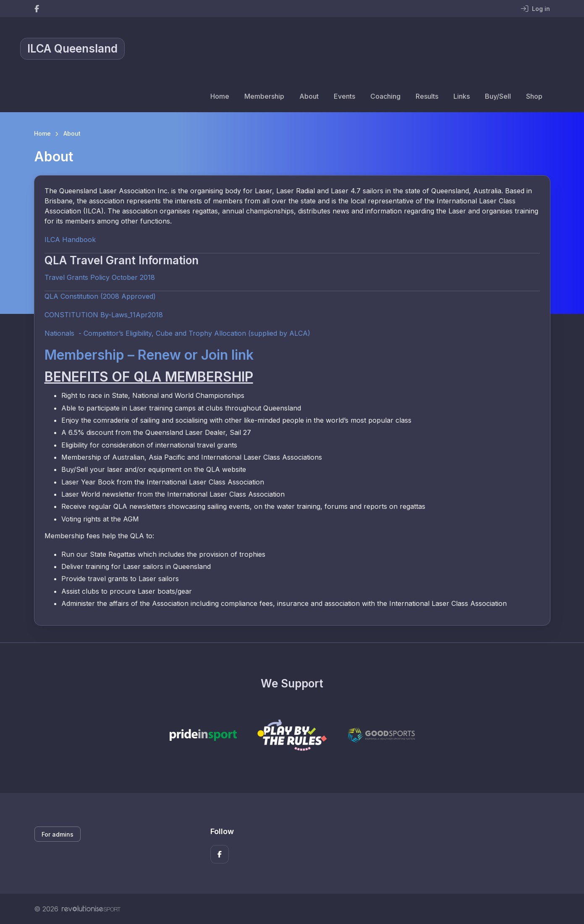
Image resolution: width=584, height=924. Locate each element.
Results (427, 96)
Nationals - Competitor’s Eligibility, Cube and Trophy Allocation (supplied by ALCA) (177, 333)
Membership (264, 96)
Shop (534, 96)
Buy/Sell (498, 96)
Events (344, 96)
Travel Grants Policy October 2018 (100, 277)
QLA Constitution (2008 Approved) (100, 296)
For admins (58, 834)
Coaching (385, 96)
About (309, 96)
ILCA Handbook (70, 240)
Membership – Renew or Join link (149, 355)
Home (220, 96)
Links (462, 96)
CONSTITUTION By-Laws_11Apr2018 (104, 315)
